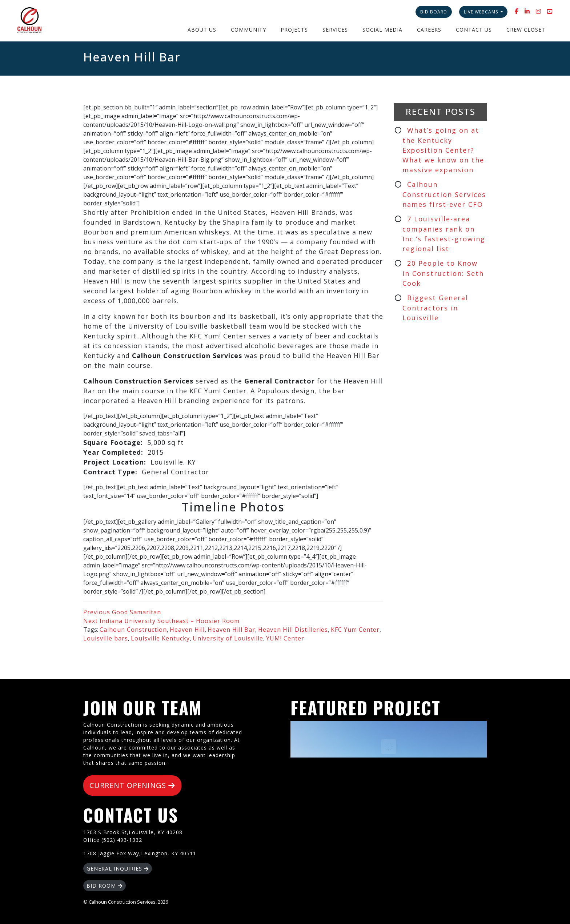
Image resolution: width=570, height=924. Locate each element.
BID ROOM (105, 886)
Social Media (382, 30)
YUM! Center (285, 638)
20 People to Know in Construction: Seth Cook (443, 273)
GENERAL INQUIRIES (118, 869)
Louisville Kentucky (160, 638)
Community (248, 30)
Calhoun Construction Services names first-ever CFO (444, 194)
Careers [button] (429, 30)
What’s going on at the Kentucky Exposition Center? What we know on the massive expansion (443, 150)
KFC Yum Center (355, 630)
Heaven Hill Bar (231, 630)
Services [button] (335, 30)
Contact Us (474, 30)
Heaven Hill (187, 630)
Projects (294, 30)
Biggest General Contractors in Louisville (435, 308)
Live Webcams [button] (482, 12)
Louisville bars (106, 638)
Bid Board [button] (434, 12)
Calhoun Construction (133, 630)
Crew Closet (526, 30)
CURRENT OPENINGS (132, 785)
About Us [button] (202, 30)
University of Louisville (228, 638)
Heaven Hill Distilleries (293, 630)
